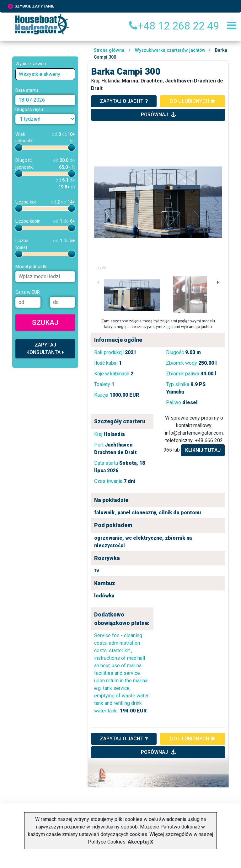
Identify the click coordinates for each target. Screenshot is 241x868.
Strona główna (109, 50)
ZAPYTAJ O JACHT (124, 739)
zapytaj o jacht (124, 101)
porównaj (158, 115)
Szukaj (45, 322)
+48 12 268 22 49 (174, 26)
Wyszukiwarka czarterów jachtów (170, 50)
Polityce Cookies (107, 842)
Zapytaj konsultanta (45, 349)
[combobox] (45, 74)
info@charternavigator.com (194, 433)
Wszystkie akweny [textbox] (40, 74)
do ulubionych (193, 101)
